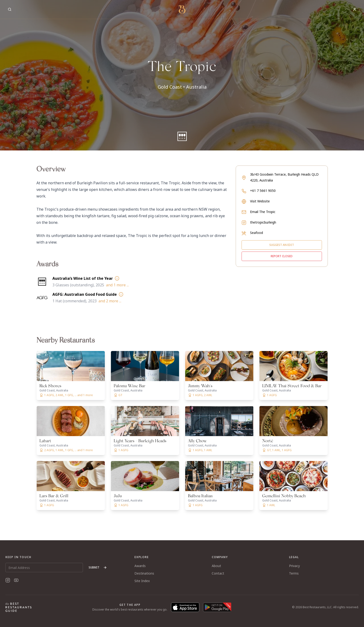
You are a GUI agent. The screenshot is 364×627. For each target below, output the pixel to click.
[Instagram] (8, 580)
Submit (98, 567)
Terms (294, 573)
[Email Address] (44, 568)
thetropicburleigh (263, 222)
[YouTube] (16, 580)
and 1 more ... (117, 285)
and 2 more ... (110, 301)
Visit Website (260, 201)
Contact (218, 573)
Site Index (142, 581)
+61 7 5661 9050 (263, 191)
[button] (182, 75)
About (216, 566)
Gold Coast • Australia (182, 87)
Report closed (282, 256)
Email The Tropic (263, 212)
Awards (140, 566)
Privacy (294, 566)
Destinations (144, 573)
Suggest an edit (282, 245)
